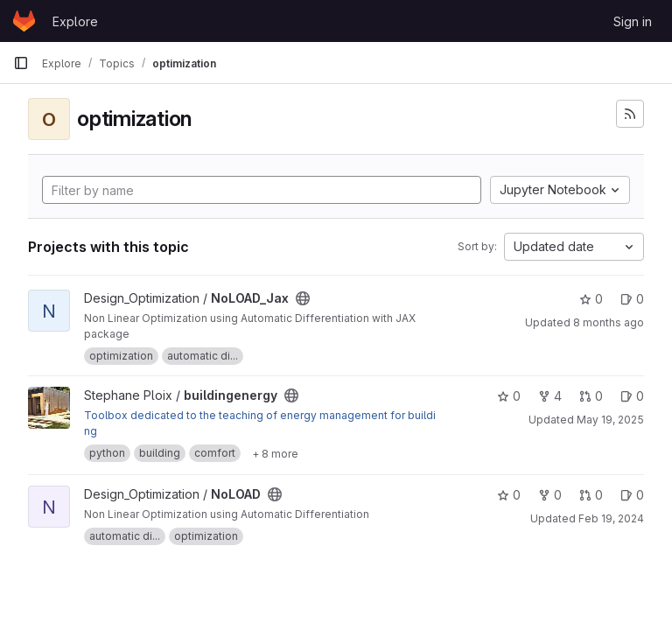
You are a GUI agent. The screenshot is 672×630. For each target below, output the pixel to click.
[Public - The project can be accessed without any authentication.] (303, 298)
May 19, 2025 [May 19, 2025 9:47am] (610, 420)
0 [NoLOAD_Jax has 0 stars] (591, 299)
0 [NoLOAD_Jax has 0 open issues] (632, 299)
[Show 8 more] (275, 453)
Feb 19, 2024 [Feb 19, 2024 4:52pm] (611, 518)
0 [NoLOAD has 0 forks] (550, 495)
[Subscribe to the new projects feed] (630, 114)
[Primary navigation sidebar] (21, 63)
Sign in (633, 21)
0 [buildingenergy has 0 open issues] (632, 396)
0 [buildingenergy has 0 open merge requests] (591, 396)
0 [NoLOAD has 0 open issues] (632, 495)
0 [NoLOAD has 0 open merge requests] (591, 495)
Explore (75, 21)
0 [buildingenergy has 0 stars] (509, 396)
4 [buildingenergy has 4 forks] (550, 396)
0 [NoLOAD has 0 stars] (509, 495)
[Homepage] (24, 21)
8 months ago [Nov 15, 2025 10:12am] (609, 322)
